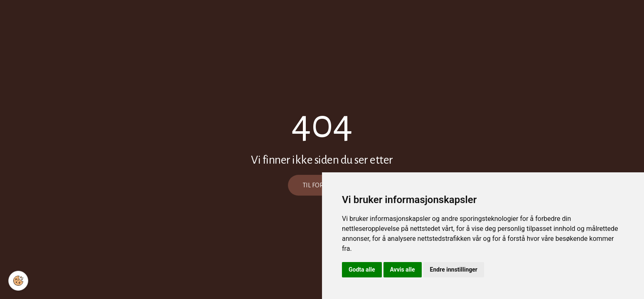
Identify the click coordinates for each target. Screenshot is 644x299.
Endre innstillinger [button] (454, 270)
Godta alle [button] (362, 270)
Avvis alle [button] (403, 270)
